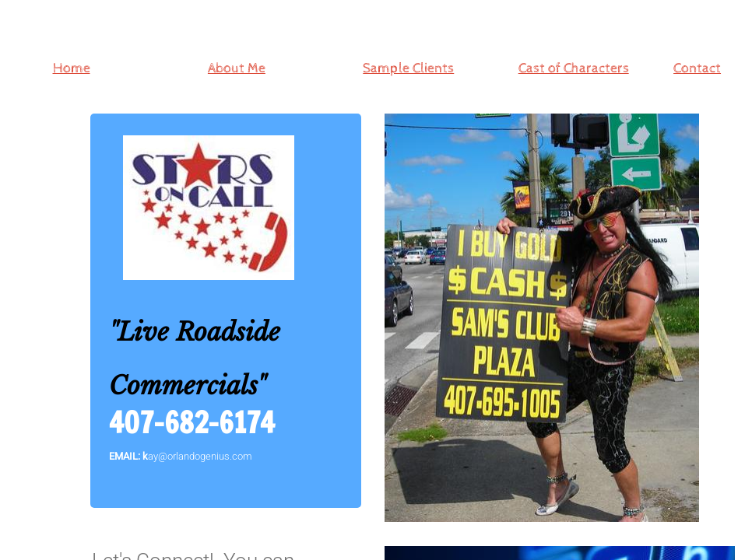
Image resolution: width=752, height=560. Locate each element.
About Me (237, 68)
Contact (697, 68)
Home (72, 68)
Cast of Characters (574, 68)
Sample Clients (408, 68)
